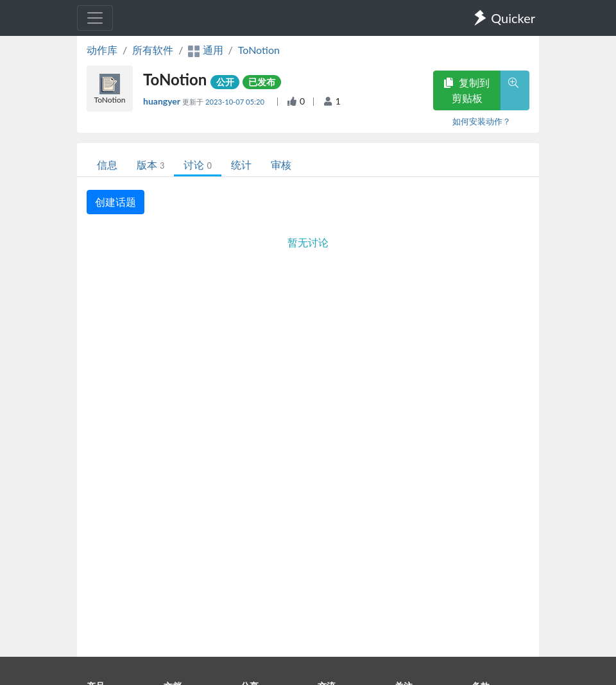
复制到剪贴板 (466, 90)
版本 (150, 165)
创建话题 (116, 202)
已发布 (262, 82)
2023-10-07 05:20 (236, 102)
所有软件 (153, 50)
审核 (281, 165)
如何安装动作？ (482, 121)
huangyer (163, 101)
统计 (241, 165)
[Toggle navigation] (95, 18)
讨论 (197, 165)
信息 (107, 165)
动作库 (102, 50)
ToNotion (259, 50)
